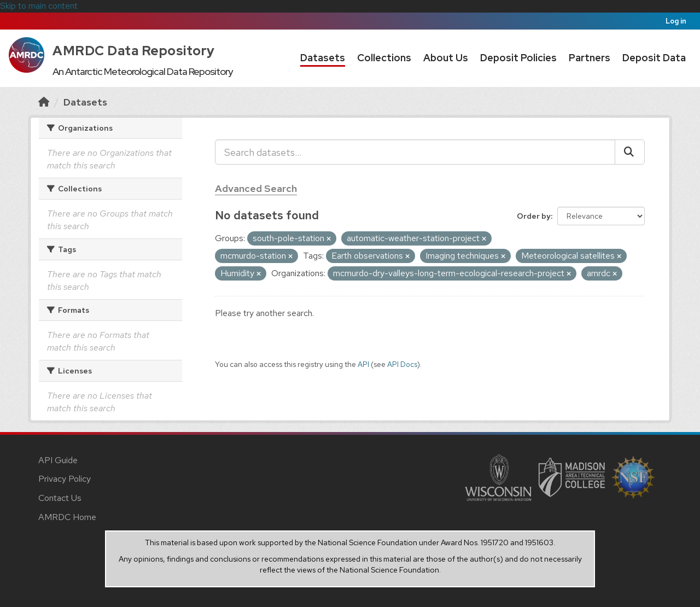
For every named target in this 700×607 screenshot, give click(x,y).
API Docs (402, 364)
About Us (446, 58)
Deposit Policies (518, 58)
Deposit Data (654, 58)
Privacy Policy (65, 479)
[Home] (44, 102)
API (363, 364)
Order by (534, 216)
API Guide (58, 460)
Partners (590, 58)
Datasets (323, 58)
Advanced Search (256, 188)
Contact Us (60, 498)
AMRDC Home (67, 517)
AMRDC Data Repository (134, 51)
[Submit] (630, 152)
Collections (384, 58)
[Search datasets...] (415, 152)
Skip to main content (39, 6)
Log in (676, 21)
